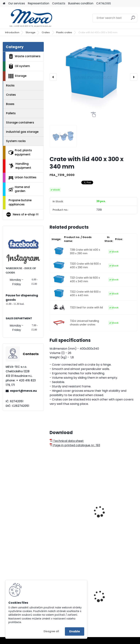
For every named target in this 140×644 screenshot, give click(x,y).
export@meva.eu (23, 391)
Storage (31, 32)
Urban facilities (23, 177)
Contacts (59, 3)
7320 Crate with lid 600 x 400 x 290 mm (85, 266)
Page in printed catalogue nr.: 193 (75, 445)
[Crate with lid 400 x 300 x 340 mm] (93, 77)
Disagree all (51, 631)
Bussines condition (81, 3)
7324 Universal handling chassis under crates (84, 323)
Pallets (11, 113)
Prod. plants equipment (20, 152)
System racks (16, 141)
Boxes (10, 104)
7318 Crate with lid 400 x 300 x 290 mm (85, 252)
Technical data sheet (67, 441)
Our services (17, 3)
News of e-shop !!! (22, 214)
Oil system (19, 66)
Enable (75, 631)
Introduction (12, 32)
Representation (39, 3)
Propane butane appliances (20, 202)
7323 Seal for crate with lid (86, 308)
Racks (10, 85)
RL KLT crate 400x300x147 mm (115, 507)
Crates (46, 32)
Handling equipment (20, 166)
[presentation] (53, 77)
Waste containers (25, 56)
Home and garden (19, 189)
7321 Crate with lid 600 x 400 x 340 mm (85, 280)
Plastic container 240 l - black (114, 603)
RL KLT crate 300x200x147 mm (70, 515)
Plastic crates (64, 32)
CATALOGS (104, 3)
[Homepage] (4, 4)
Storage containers (20, 122)
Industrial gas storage (22, 132)
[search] (133, 19)
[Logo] (28, 18)
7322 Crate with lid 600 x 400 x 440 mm (85, 294)
